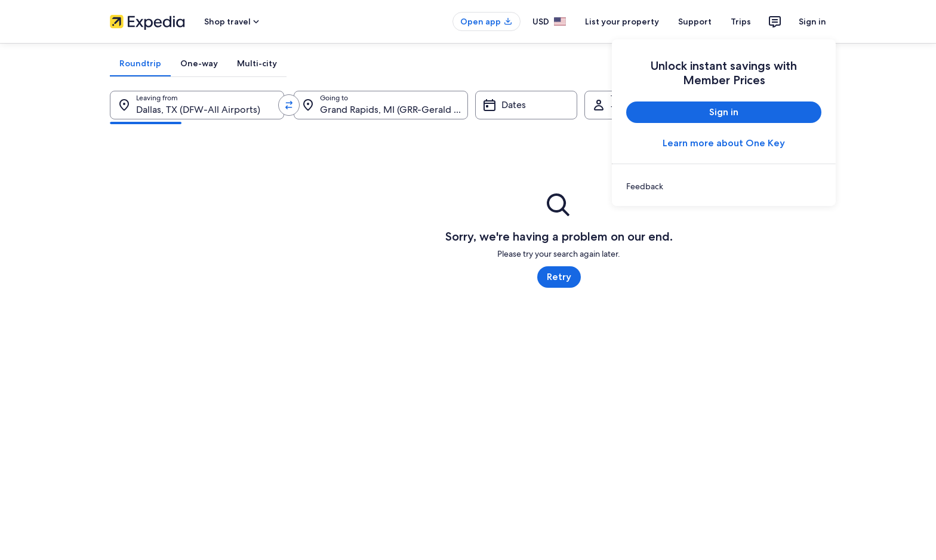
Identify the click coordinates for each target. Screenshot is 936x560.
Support (695, 21)
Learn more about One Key (724, 143)
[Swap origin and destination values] (289, 105)
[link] (724, 186)
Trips (741, 21)
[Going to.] (381, 105)
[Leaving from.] (197, 105)
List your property (622, 21)
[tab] (140, 63)
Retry (559, 277)
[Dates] (526, 105)
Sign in (812, 21)
